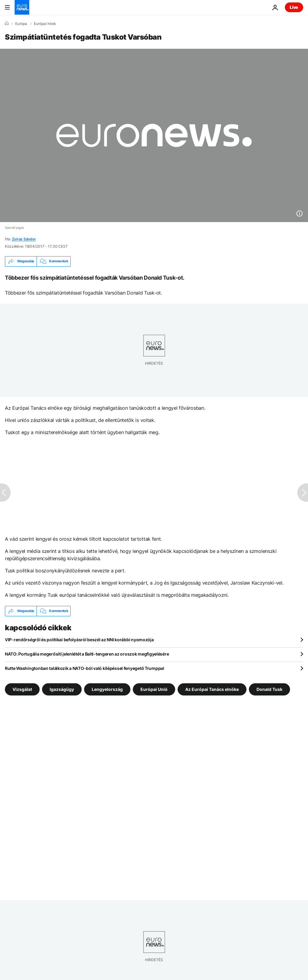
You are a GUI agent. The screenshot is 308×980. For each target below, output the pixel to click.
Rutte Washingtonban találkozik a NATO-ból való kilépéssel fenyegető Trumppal (85, 668)
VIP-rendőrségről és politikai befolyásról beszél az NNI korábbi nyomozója (79, 640)
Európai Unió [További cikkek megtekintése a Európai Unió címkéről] (154, 689)
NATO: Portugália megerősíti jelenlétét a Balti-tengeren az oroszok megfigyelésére (87, 654)
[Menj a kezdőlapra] (22, 7)
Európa (21, 24)
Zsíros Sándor (24, 239)
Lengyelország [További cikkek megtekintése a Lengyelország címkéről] (107, 689)
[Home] (7, 23)
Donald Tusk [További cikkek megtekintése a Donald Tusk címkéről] (269, 689)
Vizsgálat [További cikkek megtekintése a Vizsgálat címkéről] (22, 689)
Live (294, 7)
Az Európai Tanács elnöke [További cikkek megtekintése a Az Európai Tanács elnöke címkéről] (212, 689)
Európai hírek (45, 24)
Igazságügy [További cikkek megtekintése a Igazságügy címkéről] (62, 689)
